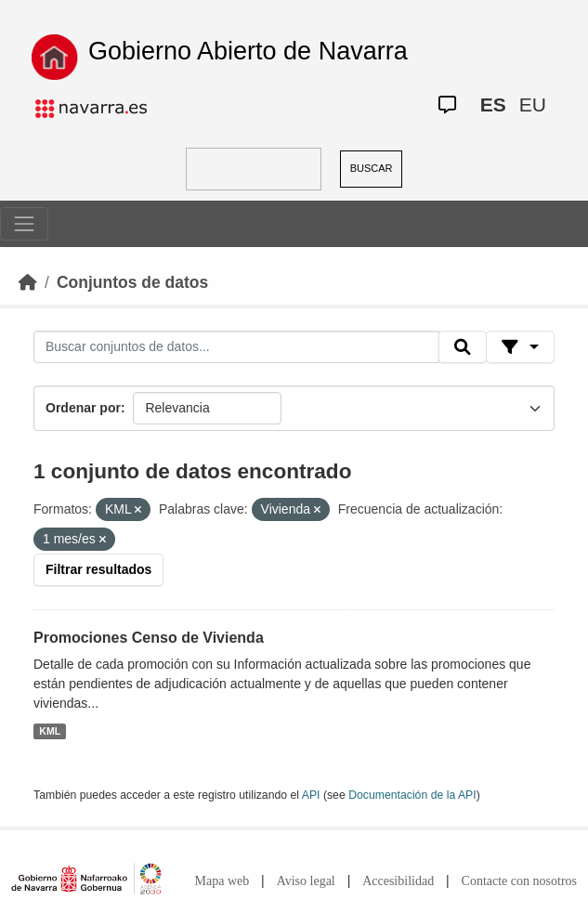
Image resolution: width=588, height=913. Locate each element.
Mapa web (222, 881)
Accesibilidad (398, 881)
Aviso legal (306, 881)
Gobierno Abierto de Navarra (248, 51)
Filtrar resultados (98, 569)
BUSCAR (372, 168)
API (311, 795)
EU (533, 104)
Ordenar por (83, 408)
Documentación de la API (412, 795)
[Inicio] (28, 282)
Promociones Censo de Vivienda (149, 638)
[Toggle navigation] (24, 224)
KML (50, 731)
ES (493, 104)
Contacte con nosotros (519, 881)
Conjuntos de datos (132, 282)
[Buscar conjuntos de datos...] (236, 347)
